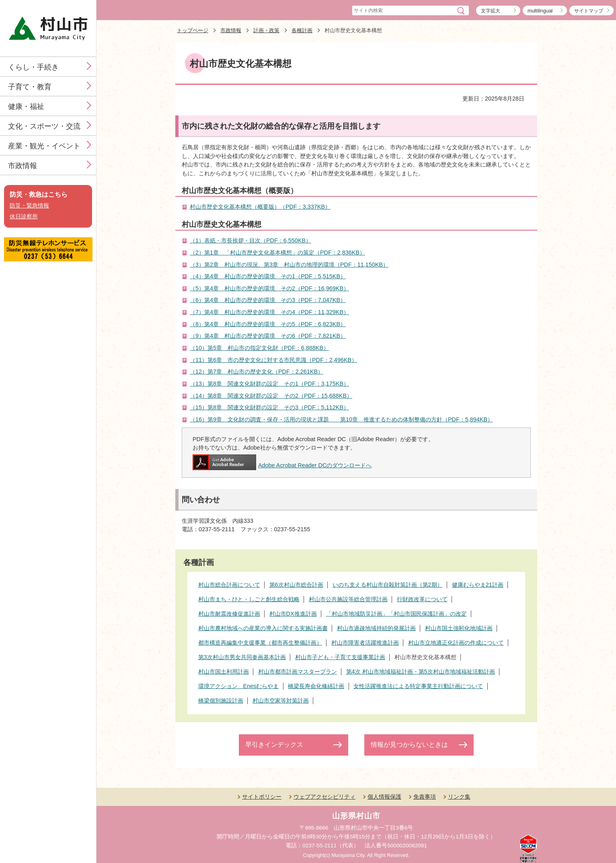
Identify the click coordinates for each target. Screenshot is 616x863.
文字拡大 (491, 11)
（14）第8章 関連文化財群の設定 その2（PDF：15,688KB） (271, 396)
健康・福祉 (26, 107)
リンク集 (459, 797)
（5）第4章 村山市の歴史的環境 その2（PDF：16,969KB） (269, 288)
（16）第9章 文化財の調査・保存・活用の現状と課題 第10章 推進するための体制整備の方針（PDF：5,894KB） (341, 419)
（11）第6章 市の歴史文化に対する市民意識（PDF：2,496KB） (273, 360)
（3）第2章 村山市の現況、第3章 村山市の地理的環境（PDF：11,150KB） (289, 265)
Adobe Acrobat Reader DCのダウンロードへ (282, 465)
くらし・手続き (33, 67)
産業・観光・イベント (44, 146)
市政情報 (23, 166)
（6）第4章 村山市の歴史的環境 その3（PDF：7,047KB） (268, 300)
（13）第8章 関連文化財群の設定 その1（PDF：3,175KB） (269, 384)
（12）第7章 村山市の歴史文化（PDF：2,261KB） (257, 372)
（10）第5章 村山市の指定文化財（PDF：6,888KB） (259, 348)
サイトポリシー (262, 797)
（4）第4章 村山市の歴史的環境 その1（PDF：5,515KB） (268, 276)
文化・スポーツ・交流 (44, 126)
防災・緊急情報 (29, 206)
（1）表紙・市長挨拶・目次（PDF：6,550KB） (251, 240)
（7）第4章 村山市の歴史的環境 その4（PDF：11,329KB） (269, 312)
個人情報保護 (384, 797)
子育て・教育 (30, 87)
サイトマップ (589, 11)
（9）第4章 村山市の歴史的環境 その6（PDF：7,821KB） (268, 336)
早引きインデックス (274, 745)
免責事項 (425, 797)
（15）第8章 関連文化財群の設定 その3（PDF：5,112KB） (269, 407)
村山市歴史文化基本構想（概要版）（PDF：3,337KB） (260, 207)
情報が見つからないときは (409, 745)
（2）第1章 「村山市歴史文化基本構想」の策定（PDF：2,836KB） (277, 253)
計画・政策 (266, 30)
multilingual (540, 11)
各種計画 (302, 30)
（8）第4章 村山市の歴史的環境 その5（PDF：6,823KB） (268, 324)
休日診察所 (24, 217)
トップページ (193, 30)
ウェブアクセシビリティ (324, 797)
